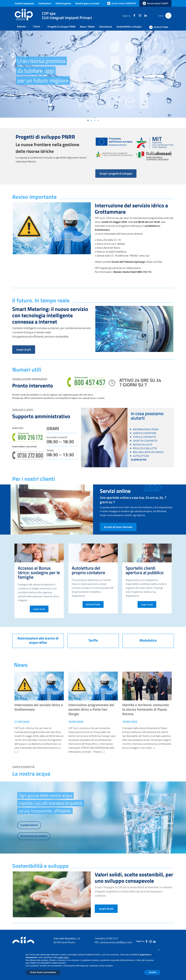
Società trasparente (24, 3)
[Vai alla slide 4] (98, 120)
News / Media (87, 27)
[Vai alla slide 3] (95, 120)
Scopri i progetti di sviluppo (116, 173)
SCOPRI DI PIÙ (139, 460)
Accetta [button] (152, 972)
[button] (159, 950)
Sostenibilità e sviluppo (129, 27)
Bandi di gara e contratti (87, 3)
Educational (106, 27)
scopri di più (24, 349)
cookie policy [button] (63, 957)
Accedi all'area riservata (118, 527)
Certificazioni (45, 3)
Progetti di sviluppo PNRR (61, 27)
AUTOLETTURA (93, 604)
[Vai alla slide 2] (91, 120)
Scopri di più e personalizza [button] (43, 972)
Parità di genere (63, 3)
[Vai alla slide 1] (88, 120)
